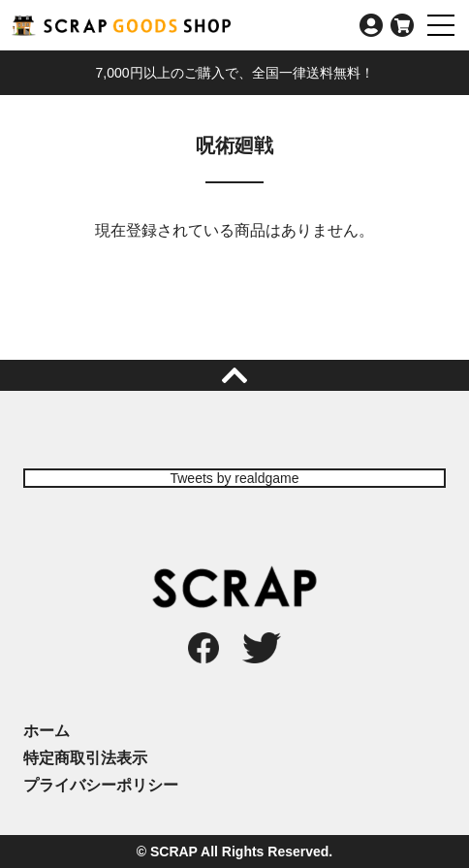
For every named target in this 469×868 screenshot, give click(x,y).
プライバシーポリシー (101, 785)
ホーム (47, 731)
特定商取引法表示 (85, 758)
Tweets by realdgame (234, 478)
